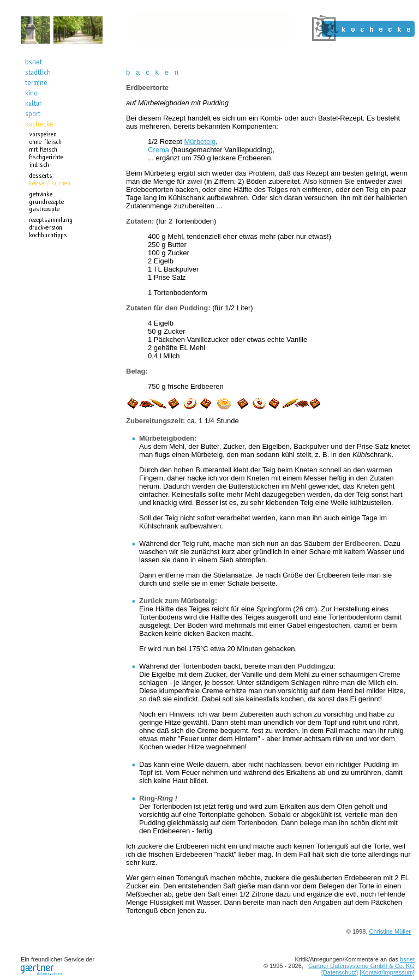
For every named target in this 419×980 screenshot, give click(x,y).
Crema (158, 150)
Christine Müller (390, 931)
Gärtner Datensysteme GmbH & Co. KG (361, 966)
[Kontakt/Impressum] (387, 972)
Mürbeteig (200, 142)
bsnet (407, 959)
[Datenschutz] (340, 972)
